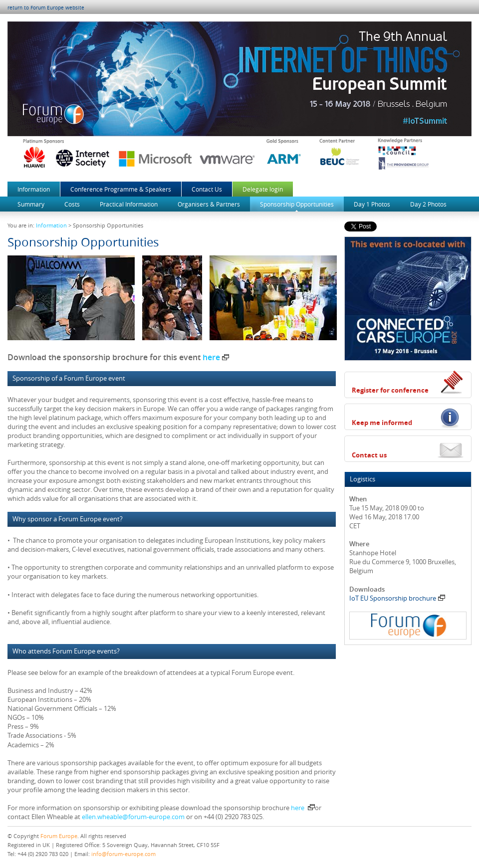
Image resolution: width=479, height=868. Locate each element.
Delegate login (263, 189)
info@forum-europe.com (123, 854)
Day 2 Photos (428, 204)
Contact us (369, 455)
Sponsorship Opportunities (297, 204)
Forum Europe (59, 836)
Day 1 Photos (372, 204)
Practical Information (129, 204)
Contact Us (207, 189)
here (216, 357)
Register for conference (390, 390)
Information (34, 189)
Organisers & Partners (209, 204)
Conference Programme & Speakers (121, 189)
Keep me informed (382, 423)
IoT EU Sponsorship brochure (397, 598)
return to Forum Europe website (46, 8)
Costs (72, 204)
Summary (31, 204)
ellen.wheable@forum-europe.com (133, 817)
